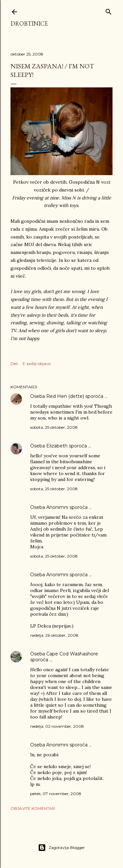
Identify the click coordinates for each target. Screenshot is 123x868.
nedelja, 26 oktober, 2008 (54, 635)
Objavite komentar (33, 808)
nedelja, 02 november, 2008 (57, 726)
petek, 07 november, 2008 (56, 794)
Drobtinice (29, 23)
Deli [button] (14, 364)
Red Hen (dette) (65, 396)
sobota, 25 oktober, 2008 (54, 427)
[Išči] (109, 10)
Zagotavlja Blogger (61, 848)
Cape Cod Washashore (72, 654)
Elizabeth (57, 446)
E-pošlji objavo (37, 364)
